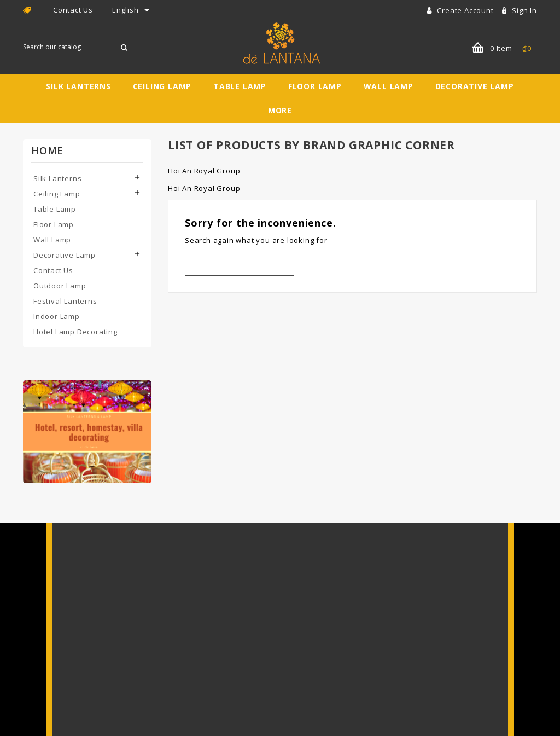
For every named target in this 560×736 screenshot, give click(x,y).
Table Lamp (240, 86)
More (280, 110)
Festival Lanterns (65, 301)
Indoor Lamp (57, 316)
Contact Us (73, 10)
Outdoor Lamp (60, 286)
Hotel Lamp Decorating (75, 332)
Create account (466, 10)
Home (47, 150)
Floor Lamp (315, 86)
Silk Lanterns (78, 86)
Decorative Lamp (475, 86)
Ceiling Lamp (162, 86)
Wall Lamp (389, 86)
